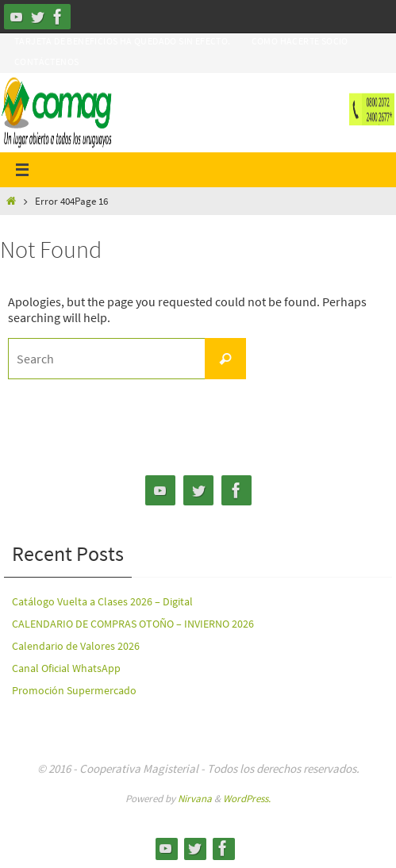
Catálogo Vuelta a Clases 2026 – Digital (102, 601)
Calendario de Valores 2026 (76, 646)
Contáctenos (46, 61)
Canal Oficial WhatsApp (66, 668)
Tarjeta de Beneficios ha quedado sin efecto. (123, 41)
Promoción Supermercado (74, 690)
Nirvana (195, 799)
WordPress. (247, 799)
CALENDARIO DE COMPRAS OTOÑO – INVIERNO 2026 (133, 624)
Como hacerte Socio (300, 41)
